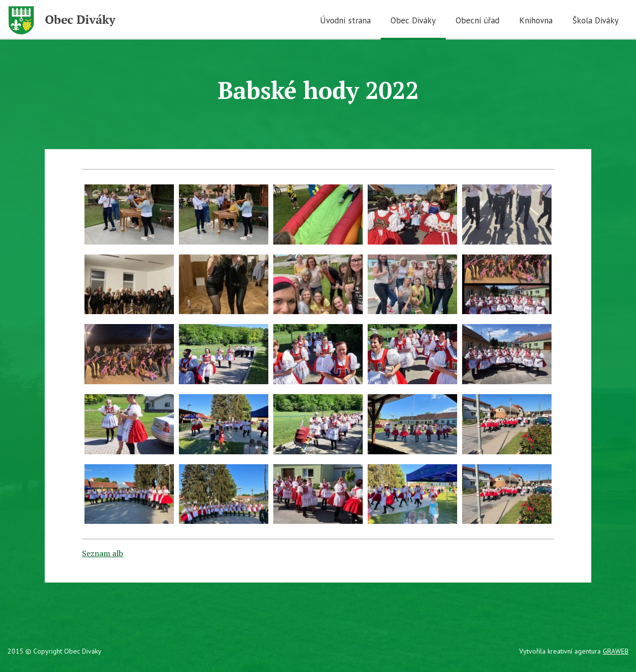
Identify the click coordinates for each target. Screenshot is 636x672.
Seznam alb (103, 553)
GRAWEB (616, 651)
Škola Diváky (596, 20)
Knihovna (536, 20)
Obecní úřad (477, 20)
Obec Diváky (413, 20)
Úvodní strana (345, 20)
